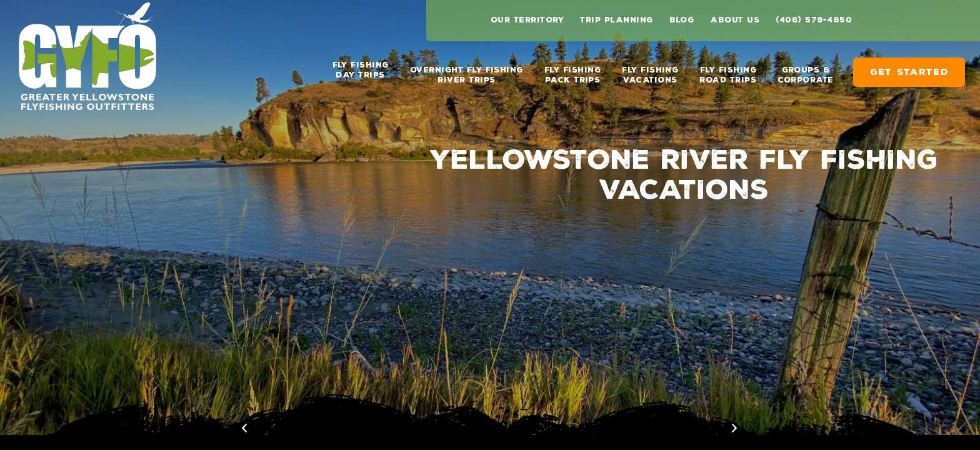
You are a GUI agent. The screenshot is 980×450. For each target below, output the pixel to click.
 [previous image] (930, 428)
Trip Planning (616, 20)
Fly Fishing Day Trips (361, 70)
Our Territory (527, 20)
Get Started (909, 67)
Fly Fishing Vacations (650, 70)
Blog (682, 20)
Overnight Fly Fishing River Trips (467, 70)
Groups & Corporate (805, 70)
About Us (735, 20)
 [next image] (963, 428)
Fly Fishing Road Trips (728, 70)
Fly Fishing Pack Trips (572, 70)
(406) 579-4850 (814, 20)
